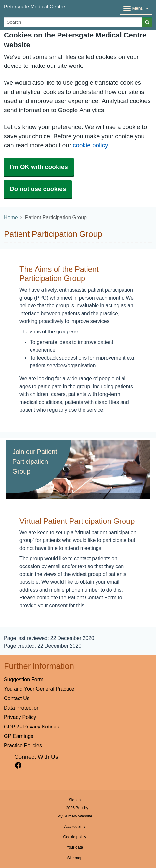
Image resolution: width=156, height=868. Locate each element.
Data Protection (22, 708)
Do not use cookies (38, 189)
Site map (75, 858)
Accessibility (75, 827)
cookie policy (90, 145)
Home (11, 217)
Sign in (75, 800)
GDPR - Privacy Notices (31, 727)
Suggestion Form (24, 679)
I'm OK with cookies (39, 167)
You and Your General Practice (39, 689)
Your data (75, 847)
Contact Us (17, 698)
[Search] (73, 22)
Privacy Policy (20, 717)
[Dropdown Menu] (136, 9)
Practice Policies (23, 745)
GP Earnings (19, 736)
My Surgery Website (75, 816)
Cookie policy (75, 837)
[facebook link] (18, 765)
